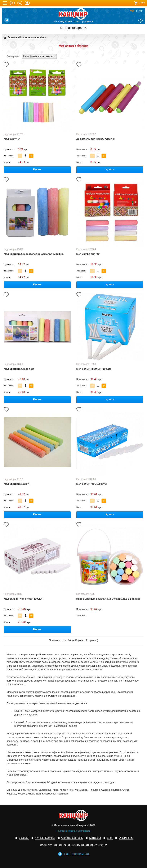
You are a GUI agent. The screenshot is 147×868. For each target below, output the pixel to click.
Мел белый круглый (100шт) (94, 369)
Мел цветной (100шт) (17, 484)
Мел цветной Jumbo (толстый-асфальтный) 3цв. (34, 254)
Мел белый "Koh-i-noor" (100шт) (24, 599)
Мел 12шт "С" (12, 139)
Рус (132, 11)
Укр (141, 11)
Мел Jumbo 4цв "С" (88, 254)
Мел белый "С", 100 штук (92, 484)
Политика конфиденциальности (73, 831)
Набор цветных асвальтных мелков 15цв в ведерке (108, 599)
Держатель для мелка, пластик (96, 139)
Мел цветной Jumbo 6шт (19, 369)
